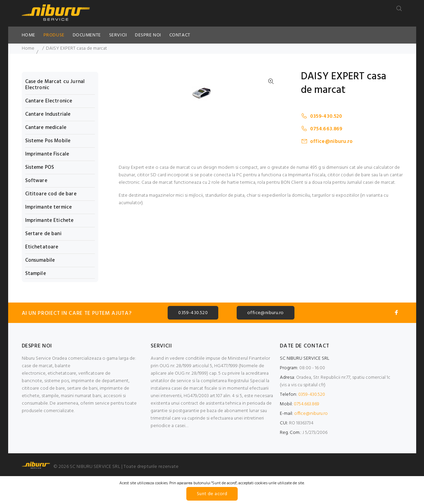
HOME (29, 35)
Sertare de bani (43, 234)
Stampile (36, 273)
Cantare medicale (46, 128)
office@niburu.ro (327, 141)
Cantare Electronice (49, 101)
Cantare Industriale (48, 114)
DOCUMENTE (87, 35)
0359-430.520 (322, 116)
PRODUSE (54, 35)
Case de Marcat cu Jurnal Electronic (55, 85)
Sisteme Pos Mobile (48, 141)
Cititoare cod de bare (51, 194)
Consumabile (40, 260)
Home (28, 48)
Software (36, 181)
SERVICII (118, 35)
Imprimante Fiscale (47, 154)
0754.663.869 (322, 129)
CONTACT (180, 35)
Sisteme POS (40, 167)
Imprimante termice (49, 207)
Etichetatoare (42, 247)
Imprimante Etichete (49, 221)
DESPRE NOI (148, 35)
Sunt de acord (212, 494)
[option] (206, 222)
